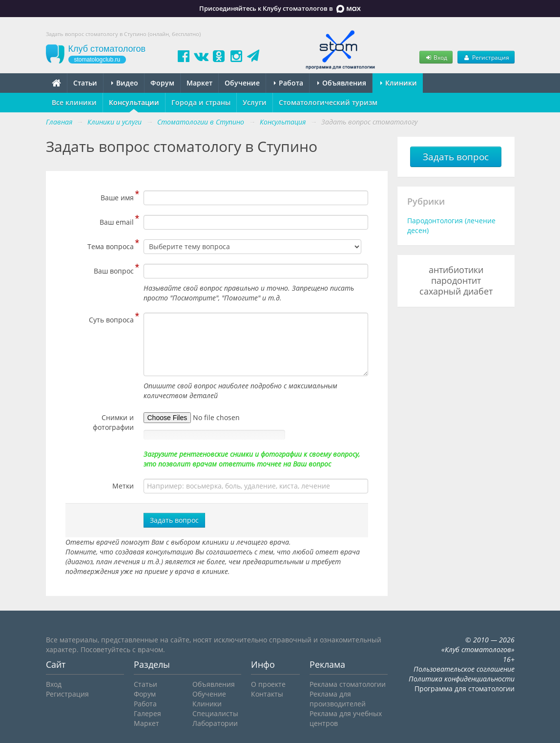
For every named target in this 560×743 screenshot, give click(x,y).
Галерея (147, 713)
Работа (289, 83)
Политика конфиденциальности (462, 679)
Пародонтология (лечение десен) (451, 225)
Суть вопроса (111, 318)
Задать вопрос (174, 520)
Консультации (134, 102)
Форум (162, 83)
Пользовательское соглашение (464, 669)
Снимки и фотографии (113, 422)
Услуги (255, 102)
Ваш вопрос (114, 270)
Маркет (199, 83)
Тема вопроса (111, 245)
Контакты (267, 694)
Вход (436, 57)
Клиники (399, 83)
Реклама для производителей (338, 699)
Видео (125, 83)
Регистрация (486, 57)
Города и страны (201, 102)
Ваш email (117, 221)
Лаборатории (215, 723)
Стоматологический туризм (328, 102)
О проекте (268, 684)
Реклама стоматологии (348, 684)
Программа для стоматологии (465, 689)
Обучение (242, 83)
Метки (123, 486)
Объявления (342, 83)
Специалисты (215, 713)
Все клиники (74, 102)
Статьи (85, 83)
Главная (59, 122)
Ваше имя (117, 196)
